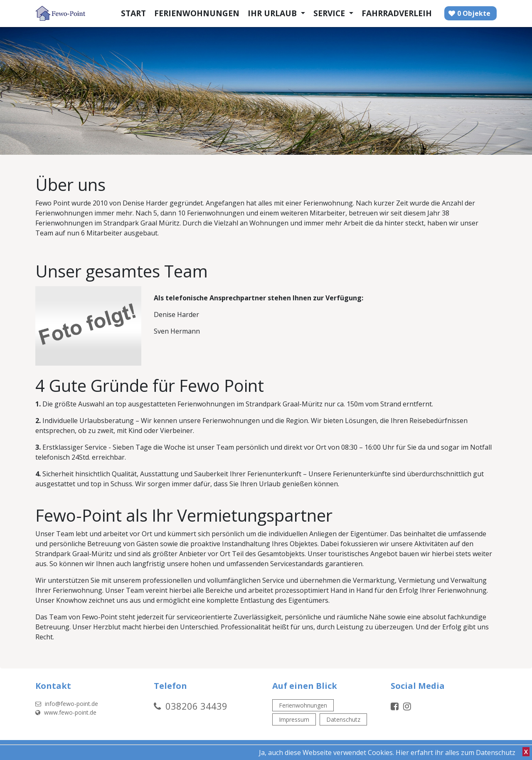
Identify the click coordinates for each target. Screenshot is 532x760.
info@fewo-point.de (67, 704)
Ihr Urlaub (273, 13)
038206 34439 (196, 706)
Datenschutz (343, 719)
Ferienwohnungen (197, 13)
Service (330, 13)
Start (133, 13)
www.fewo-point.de (66, 712)
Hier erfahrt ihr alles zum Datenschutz (456, 753)
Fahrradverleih (397, 13)
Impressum (294, 719)
